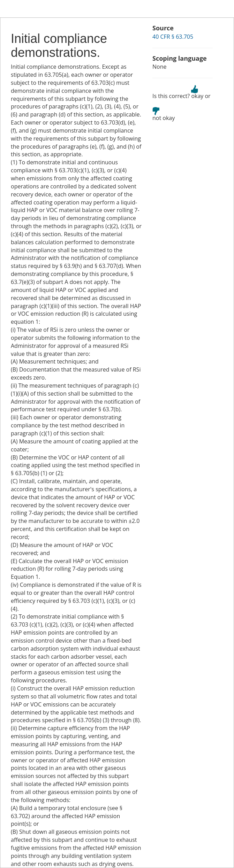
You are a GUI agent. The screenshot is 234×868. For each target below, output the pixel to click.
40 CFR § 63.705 (173, 37)
